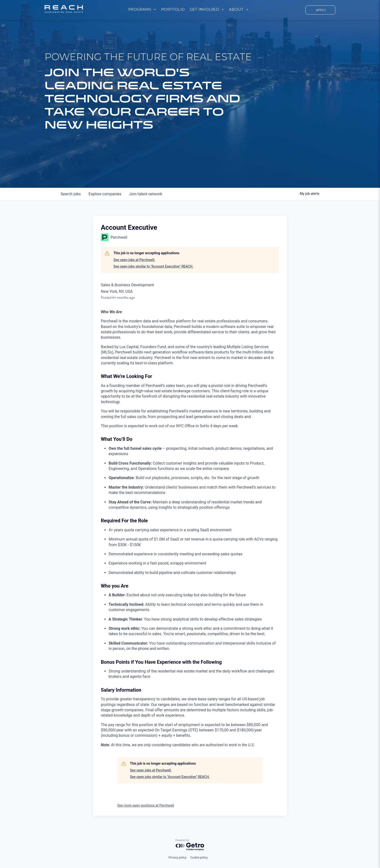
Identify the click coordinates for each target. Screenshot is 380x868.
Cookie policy (199, 858)
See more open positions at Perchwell (146, 805)
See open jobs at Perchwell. (134, 260)
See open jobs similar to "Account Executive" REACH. (153, 266)
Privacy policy (177, 858)
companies (105, 194)
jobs (71, 194)
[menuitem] (142, 10)
